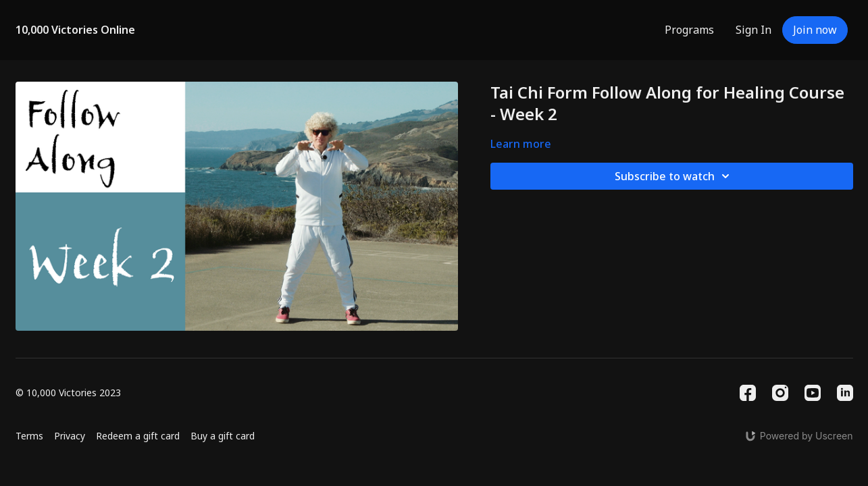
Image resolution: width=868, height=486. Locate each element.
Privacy (70, 436)
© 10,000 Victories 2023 (68, 393)
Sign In (754, 30)
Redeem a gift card (138, 436)
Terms (29, 436)
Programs (689, 30)
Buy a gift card (223, 436)
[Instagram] (780, 393)
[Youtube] (813, 393)
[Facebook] (748, 393)
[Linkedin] (845, 393)
